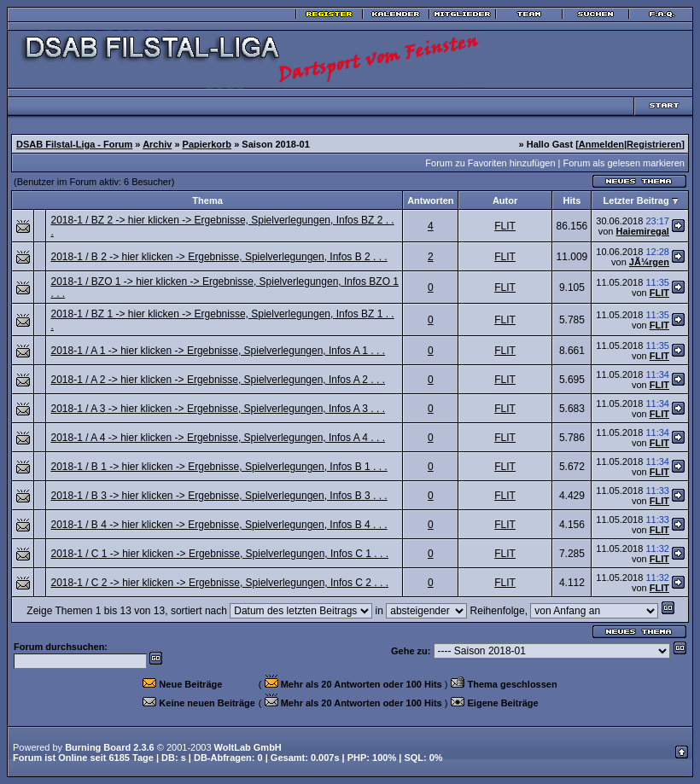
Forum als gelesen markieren (624, 163)
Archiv (157, 144)
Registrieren (654, 144)
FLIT (505, 226)
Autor (505, 200)
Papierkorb (207, 144)
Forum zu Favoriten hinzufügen (490, 163)
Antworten (430, 200)
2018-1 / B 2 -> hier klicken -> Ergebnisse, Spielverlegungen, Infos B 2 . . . (219, 257)
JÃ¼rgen (649, 262)
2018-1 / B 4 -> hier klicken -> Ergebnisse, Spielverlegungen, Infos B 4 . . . (219, 525)
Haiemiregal (643, 231)
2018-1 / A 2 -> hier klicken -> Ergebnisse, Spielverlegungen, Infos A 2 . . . (218, 380)
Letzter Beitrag (636, 200)
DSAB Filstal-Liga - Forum (74, 144)
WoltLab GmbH (248, 747)
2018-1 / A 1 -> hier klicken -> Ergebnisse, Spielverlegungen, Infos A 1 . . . (218, 351)
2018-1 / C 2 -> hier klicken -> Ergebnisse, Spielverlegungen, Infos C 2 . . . (219, 583)
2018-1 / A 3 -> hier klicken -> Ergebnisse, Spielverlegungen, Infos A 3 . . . (218, 409)
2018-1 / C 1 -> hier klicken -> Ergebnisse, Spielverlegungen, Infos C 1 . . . (219, 554)
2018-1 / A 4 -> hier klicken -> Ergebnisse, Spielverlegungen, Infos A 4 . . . (218, 438)
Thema (207, 200)
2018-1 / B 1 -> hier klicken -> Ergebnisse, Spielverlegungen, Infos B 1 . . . (219, 467)
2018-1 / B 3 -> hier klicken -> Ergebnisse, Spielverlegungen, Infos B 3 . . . (219, 496)
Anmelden (601, 144)
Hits (572, 200)
